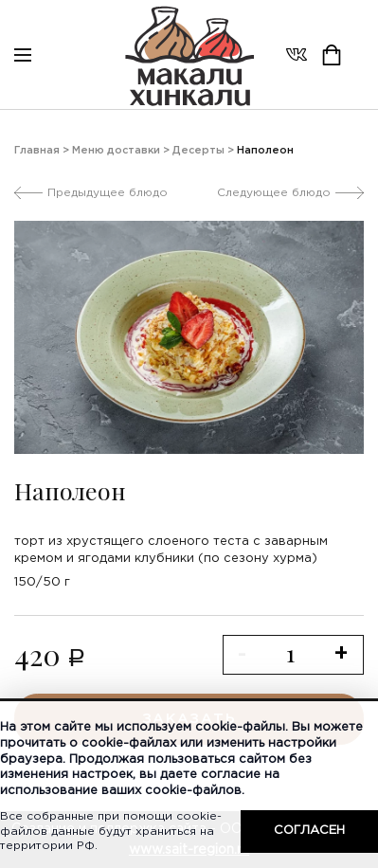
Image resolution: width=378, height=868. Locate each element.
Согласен (309, 831)
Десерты (198, 151)
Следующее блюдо (274, 193)
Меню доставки (116, 151)
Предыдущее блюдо (108, 193)
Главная (37, 151)
